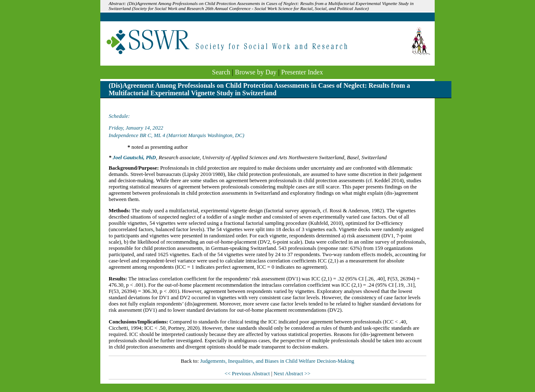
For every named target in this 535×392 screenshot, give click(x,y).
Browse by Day (256, 72)
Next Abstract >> (292, 374)
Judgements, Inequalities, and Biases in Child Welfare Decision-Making (277, 361)
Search (221, 72)
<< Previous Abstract (248, 374)
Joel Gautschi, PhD (134, 158)
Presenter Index (302, 72)
